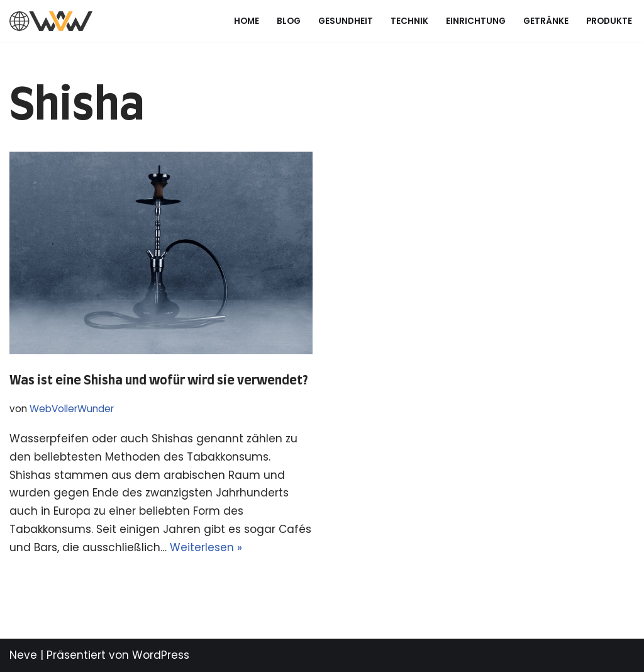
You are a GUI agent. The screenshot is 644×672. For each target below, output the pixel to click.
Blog (289, 21)
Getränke (546, 21)
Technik (409, 21)
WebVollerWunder (72, 409)
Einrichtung (476, 21)
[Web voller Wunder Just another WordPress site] (51, 21)
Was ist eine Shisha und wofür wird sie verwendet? (159, 381)
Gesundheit (346, 21)
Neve (23, 655)
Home (247, 21)
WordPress (161, 655)
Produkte (609, 21)
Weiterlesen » (206, 547)
